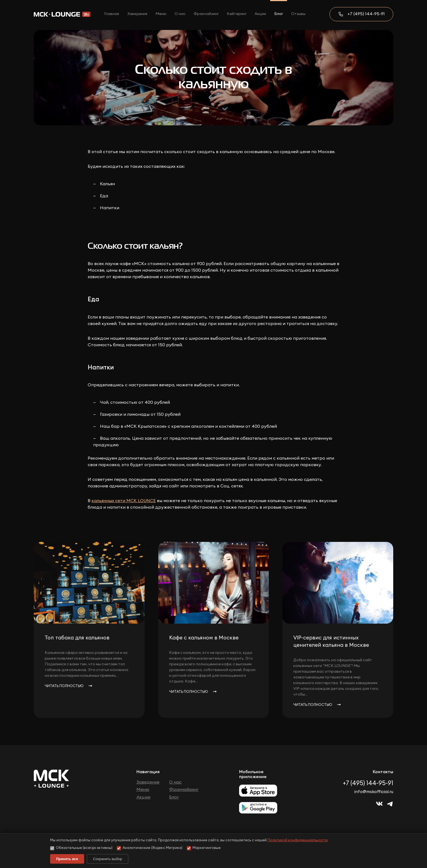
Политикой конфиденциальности (298, 840)
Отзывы (298, 14)
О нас (180, 14)
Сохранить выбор (108, 859)
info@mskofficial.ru (374, 792)
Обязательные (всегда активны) (81, 848)
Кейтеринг (237, 14)
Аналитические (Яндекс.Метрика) (150, 848)
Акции (260, 14)
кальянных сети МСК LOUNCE (124, 501)
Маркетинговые (204, 848)
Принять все (67, 859)
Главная (112, 14)
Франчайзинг (206, 14)
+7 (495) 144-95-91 (366, 14)
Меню (161, 14)
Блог (279, 14)
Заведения (137, 14)
